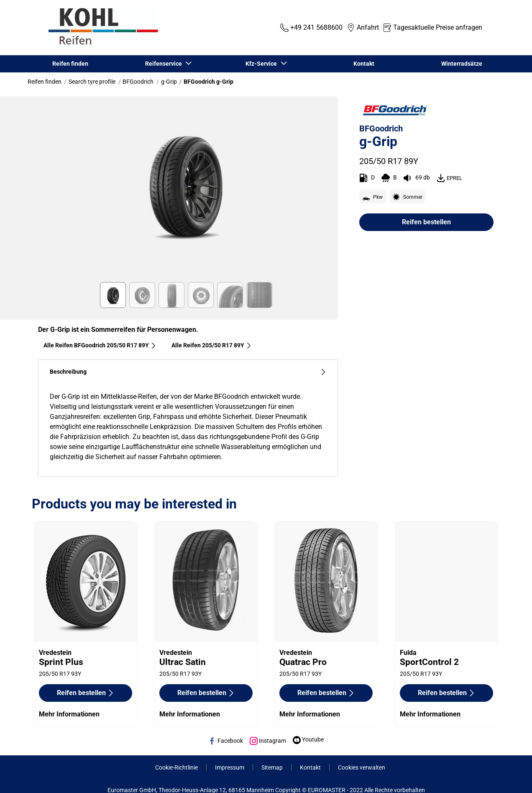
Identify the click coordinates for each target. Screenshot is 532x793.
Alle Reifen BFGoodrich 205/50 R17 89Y (100, 345)
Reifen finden (70, 64)
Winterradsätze (462, 64)
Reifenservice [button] (164, 64)
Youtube (308, 739)
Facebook (226, 741)
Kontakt (364, 64)
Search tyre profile (92, 82)
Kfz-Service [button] (262, 64)
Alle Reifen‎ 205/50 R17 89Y (212, 345)
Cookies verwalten (362, 767)
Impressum (230, 767)
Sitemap (272, 767)
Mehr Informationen (69, 714)
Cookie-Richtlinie (176, 767)
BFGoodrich (138, 82)
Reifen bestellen (426, 222)
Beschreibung (188, 372)
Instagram (268, 741)
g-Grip (169, 82)
